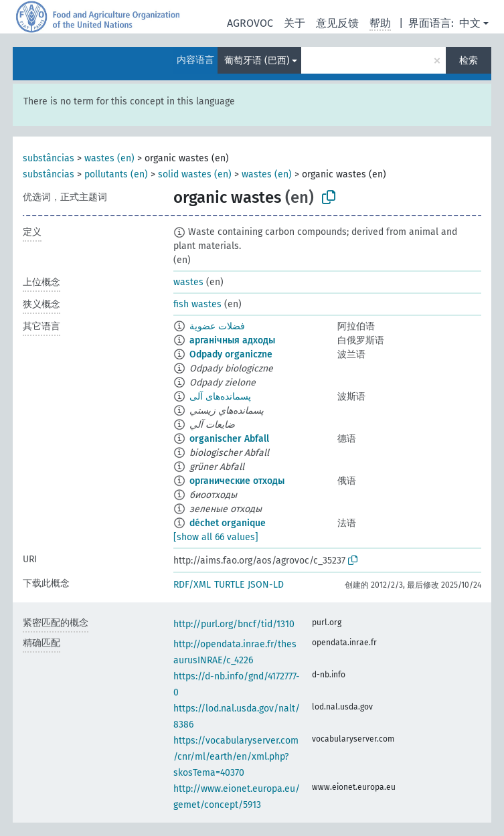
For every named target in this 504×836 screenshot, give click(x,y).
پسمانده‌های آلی (220, 397)
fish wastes (197, 304)
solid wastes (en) (195, 174)
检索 (469, 61)
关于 (295, 23)
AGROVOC (250, 23)
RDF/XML (192, 585)
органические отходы (237, 481)
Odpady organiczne (231, 354)
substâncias (49, 158)
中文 (470, 23)
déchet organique (228, 523)
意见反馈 (337, 23)
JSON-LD (266, 585)
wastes (188, 282)
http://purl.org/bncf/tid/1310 (234, 624)
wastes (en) (109, 158)
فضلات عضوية (217, 326)
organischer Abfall (229, 439)
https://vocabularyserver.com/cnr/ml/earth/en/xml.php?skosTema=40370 (236, 757)
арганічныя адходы (232, 340)
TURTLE (229, 585)
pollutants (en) (116, 174)
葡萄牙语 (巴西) (257, 61)
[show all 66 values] (216, 537)
